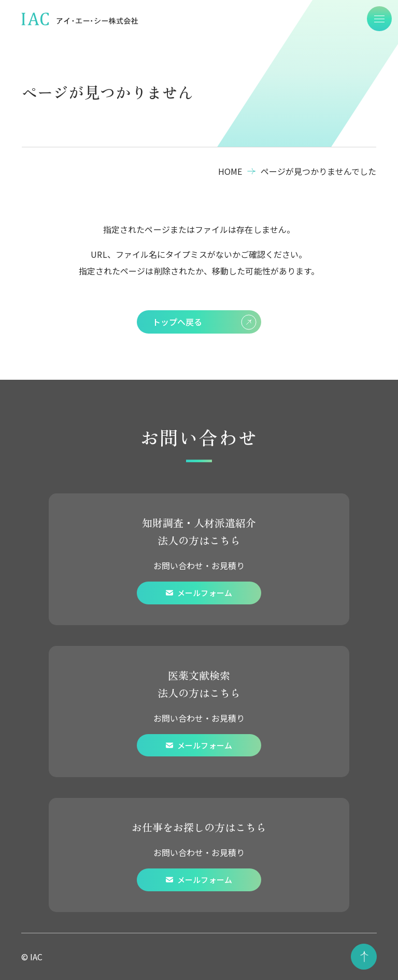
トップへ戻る (204, 322)
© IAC (32, 957)
